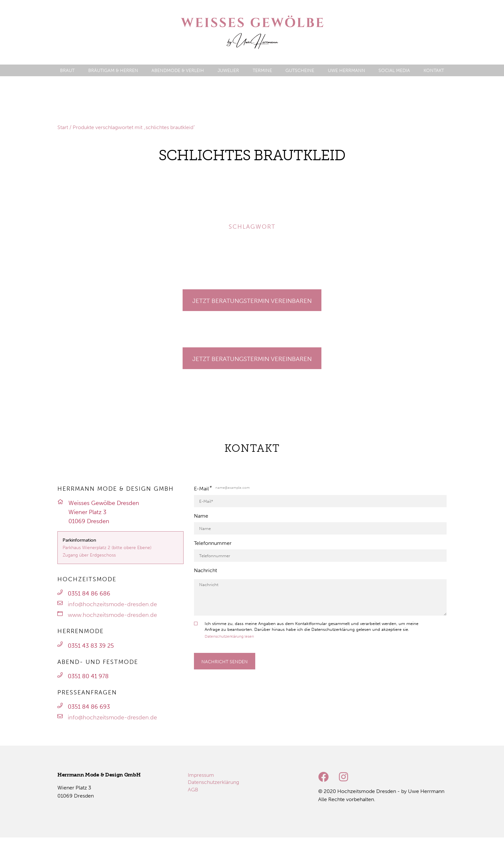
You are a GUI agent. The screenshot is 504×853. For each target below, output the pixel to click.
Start (63, 127)
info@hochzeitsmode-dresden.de (112, 604)
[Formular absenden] (224, 661)
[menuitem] (67, 71)
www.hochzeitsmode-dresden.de (112, 615)
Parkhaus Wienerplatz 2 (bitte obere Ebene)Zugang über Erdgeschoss (107, 551)
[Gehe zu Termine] (252, 300)
